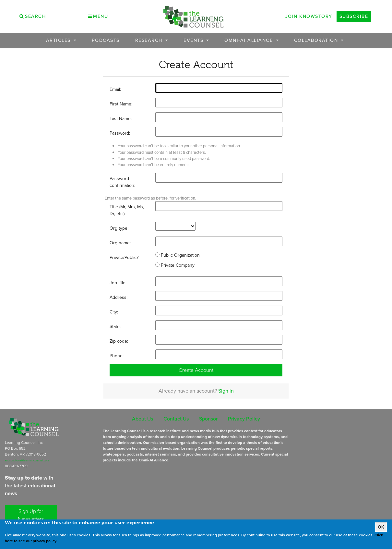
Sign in (226, 391)
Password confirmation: (122, 182)
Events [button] (194, 40)
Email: (115, 89)
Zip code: (119, 341)
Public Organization (178, 255)
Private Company (175, 265)
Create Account (196, 370)
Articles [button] (59, 40)
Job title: (118, 283)
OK (381, 527)
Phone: (117, 356)
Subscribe (354, 16)
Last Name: (121, 119)
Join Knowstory (309, 16)
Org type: (119, 228)
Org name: (120, 243)
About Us (143, 419)
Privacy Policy (244, 419)
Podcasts (106, 40)
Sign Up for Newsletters (31, 515)
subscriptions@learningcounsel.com (27, 460)
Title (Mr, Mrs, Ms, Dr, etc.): (127, 210)
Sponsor (208, 419)
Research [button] (150, 40)
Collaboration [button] (317, 40)
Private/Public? (124, 257)
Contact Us (176, 419)
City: (114, 312)
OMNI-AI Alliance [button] (249, 40)
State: (115, 327)
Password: (120, 133)
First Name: (121, 104)
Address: (119, 297)
